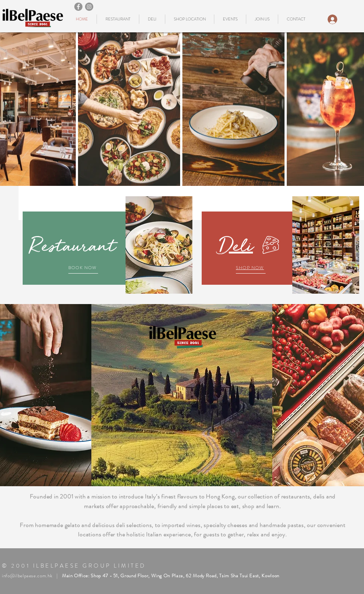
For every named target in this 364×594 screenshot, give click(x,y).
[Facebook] (78, 7)
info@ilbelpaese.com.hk (27, 576)
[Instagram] (89, 7)
